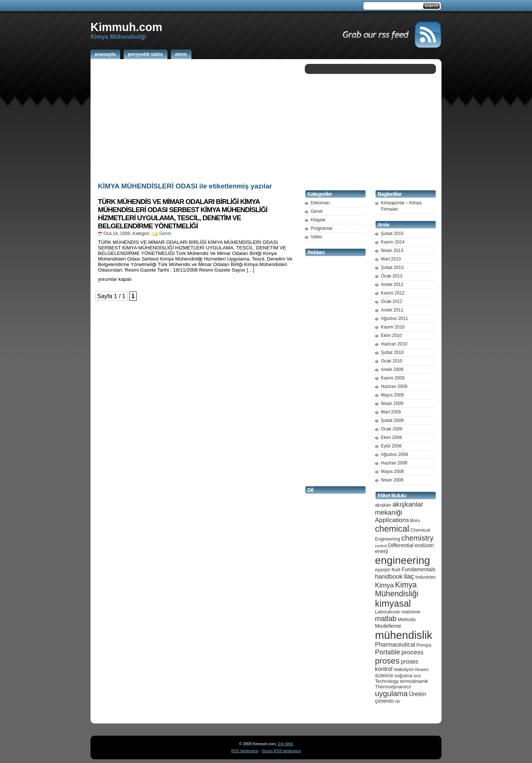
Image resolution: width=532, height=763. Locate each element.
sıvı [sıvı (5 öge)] (417, 676)
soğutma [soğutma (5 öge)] (404, 676)
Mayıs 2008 (392, 471)
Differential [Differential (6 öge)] (401, 545)
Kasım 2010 (393, 327)
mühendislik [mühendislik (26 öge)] (404, 635)
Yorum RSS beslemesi (281, 751)
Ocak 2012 (392, 302)
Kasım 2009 (393, 378)
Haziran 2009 (394, 386)
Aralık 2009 (392, 369)
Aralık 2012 (392, 285)
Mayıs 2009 (392, 395)
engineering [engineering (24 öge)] (403, 560)
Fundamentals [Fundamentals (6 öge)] (419, 569)
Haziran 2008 (394, 463)
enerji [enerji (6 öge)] (381, 551)
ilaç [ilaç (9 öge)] (409, 576)
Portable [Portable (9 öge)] (388, 652)
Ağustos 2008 (394, 454)
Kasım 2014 (393, 242)
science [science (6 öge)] (384, 675)
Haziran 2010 (394, 344)
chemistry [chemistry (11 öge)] (417, 538)
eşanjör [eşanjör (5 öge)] (383, 570)
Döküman (320, 203)
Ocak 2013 (392, 276)
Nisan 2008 (392, 480)
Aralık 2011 (392, 310)
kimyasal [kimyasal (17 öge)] (393, 603)
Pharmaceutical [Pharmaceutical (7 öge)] (395, 645)
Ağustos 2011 (394, 319)
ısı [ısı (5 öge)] (397, 701)
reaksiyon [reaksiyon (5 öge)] (404, 669)
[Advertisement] (196, 119)
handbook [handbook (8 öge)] (389, 577)
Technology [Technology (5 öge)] (387, 681)
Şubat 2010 (392, 352)
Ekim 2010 (391, 335)
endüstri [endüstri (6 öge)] (424, 545)
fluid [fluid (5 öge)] (396, 570)
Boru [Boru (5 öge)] (415, 520)
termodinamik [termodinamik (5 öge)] (414, 681)
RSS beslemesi (245, 751)
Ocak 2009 (392, 429)
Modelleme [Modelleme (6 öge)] (388, 626)
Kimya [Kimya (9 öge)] (384, 585)
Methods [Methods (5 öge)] (407, 619)
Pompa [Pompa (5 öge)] (424, 645)
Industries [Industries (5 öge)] (425, 577)
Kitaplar (318, 220)
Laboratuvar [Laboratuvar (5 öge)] (388, 612)
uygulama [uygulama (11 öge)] (391, 694)
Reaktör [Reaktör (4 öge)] (422, 670)
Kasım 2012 (393, 293)
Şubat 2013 (392, 268)
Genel (165, 234)
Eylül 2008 (391, 446)
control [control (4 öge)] (381, 546)
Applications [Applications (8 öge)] (392, 520)
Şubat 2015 (392, 234)
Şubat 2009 (392, 420)
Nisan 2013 (392, 251)
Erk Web (285, 744)
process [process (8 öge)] (413, 652)
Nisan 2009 (392, 403)
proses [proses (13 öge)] (387, 661)
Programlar (322, 228)
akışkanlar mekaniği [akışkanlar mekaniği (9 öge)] (399, 508)
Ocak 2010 (392, 361)
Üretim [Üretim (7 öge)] (417, 694)
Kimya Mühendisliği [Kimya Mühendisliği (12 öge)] (397, 589)
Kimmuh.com (126, 27)
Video (316, 237)
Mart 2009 (391, 412)
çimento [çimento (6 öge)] (384, 701)
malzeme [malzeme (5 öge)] (411, 612)
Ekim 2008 (391, 437)
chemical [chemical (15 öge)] (392, 529)
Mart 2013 (391, 259)
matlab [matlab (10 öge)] (386, 619)
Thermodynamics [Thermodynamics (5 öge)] (393, 687)
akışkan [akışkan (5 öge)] (383, 505)
